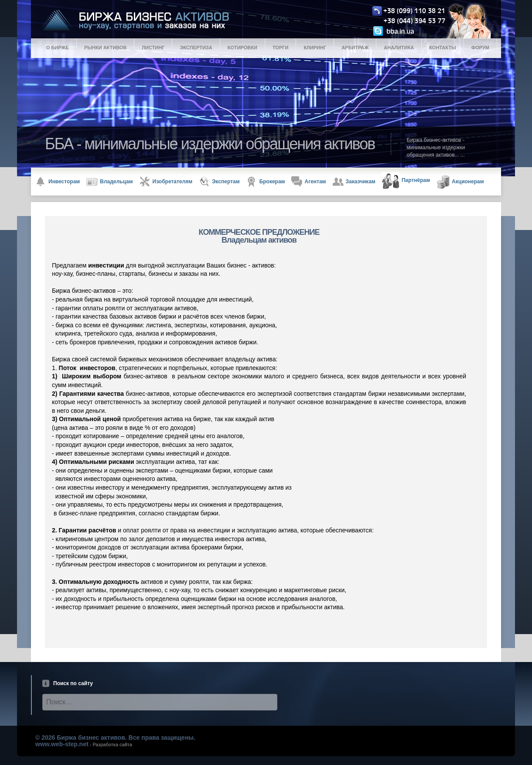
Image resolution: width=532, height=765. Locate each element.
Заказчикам (354, 182)
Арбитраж (355, 48)
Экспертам (219, 182)
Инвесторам (58, 182)
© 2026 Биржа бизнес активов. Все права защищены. (115, 738)
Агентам (309, 182)
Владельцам (109, 182)
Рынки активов (105, 48)
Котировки (242, 48)
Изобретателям (166, 182)
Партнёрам (406, 181)
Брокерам (266, 182)
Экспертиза (196, 48)
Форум (480, 48)
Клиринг (315, 48)
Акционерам (460, 182)
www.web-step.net (62, 744)
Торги (280, 48)
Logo (273, 20)
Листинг (153, 48)
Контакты (443, 48)
